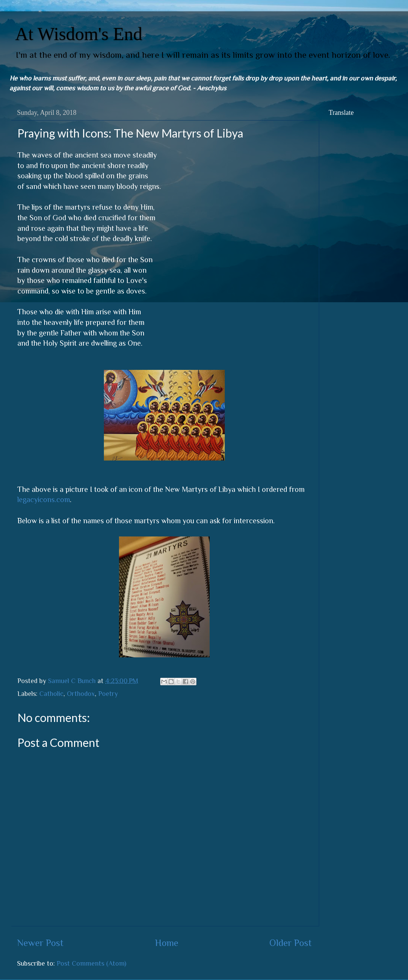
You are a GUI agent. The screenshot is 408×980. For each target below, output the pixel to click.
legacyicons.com (44, 499)
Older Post (291, 943)
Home (167, 943)
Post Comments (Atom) (91, 963)
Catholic (51, 694)
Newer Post (40, 943)
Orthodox (81, 694)
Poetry (108, 694)
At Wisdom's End (79, 34)
